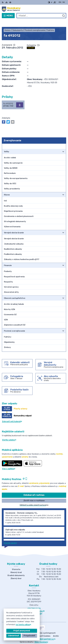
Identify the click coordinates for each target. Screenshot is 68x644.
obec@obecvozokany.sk (34, 604)
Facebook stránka (34, 607)
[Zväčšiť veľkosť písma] (55, 2)
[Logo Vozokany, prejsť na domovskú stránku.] (34, 9)
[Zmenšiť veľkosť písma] (52, 2)
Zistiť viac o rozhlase (34, 494)
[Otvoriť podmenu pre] (63, 145)
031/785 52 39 (34, 602)
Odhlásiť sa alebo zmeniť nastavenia (34, 498)
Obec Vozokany (41, 635)
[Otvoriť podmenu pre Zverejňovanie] (63, 139)
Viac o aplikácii (9, 462)
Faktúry (31, 41)
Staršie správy (10, 536)
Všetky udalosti (9, 433)
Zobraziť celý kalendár (12, 414)
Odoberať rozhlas (34, 488)
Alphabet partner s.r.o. (46, 632)
